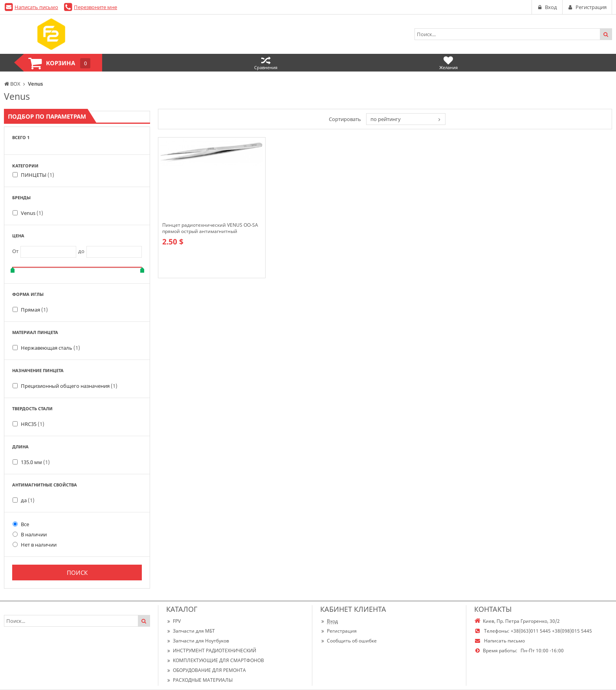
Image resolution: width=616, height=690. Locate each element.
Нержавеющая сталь (50, 348)
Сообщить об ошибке (348, 641)
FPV (173, 621)
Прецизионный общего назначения (69, 386)
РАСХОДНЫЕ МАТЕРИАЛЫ (199, 680)
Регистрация (338, 631)
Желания (448, 63)
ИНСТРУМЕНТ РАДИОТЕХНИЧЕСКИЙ (211, 651)
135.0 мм (35, 462)
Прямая (34, 310)
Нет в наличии (35, 545)
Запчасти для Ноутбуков (198, 641)
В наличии (30, 534)
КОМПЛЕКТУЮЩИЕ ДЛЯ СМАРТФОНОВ (215, 660)
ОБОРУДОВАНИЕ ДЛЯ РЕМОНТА (206, 670)
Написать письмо (36, 7)
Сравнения (266, 63)
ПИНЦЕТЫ (38, 175)
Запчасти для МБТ (191, 631)
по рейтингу (386, 119)
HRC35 (33, 424)
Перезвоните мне (95, 7)
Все (21, 524)
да (28, 500)
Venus (32, 213)
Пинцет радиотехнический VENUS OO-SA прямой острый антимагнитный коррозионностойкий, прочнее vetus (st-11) (210, 228)
